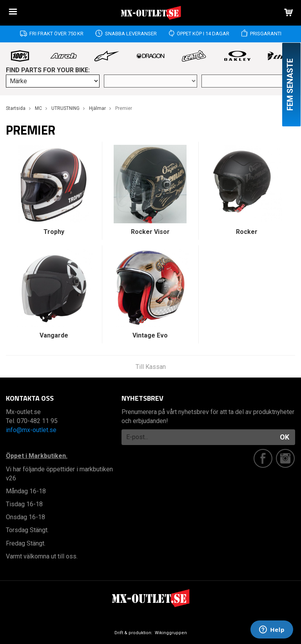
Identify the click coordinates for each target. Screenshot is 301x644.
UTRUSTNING (65, 108)
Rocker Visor (150, 232)
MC (38, 108)
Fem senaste (290, 85)
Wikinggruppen (171, 633)
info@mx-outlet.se (31, 430)
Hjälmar (97, 108)
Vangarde (54, 335)
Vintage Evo (150, 335)
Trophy (54, 232)
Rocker (247, 232)
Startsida (16, 108)
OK (285, 437)
